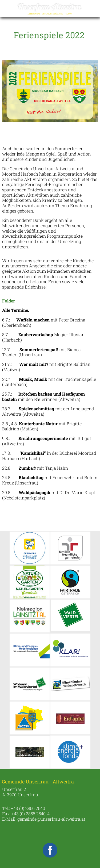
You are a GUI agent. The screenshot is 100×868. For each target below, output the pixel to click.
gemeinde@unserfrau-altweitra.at (51, 819)
